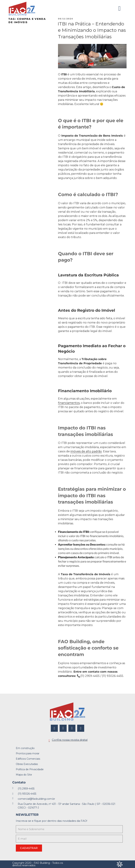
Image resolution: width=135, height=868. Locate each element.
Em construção (25, 748)
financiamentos (69, 403)
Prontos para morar (28, 753)
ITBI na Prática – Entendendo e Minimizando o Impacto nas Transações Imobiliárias (92, 30)
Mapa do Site (24, 775)
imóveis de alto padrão (86, 451)
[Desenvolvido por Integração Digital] (120, 864)
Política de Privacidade (30, 769)
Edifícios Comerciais (28, 759)
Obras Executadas (27, 764)
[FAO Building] (22, 9)
